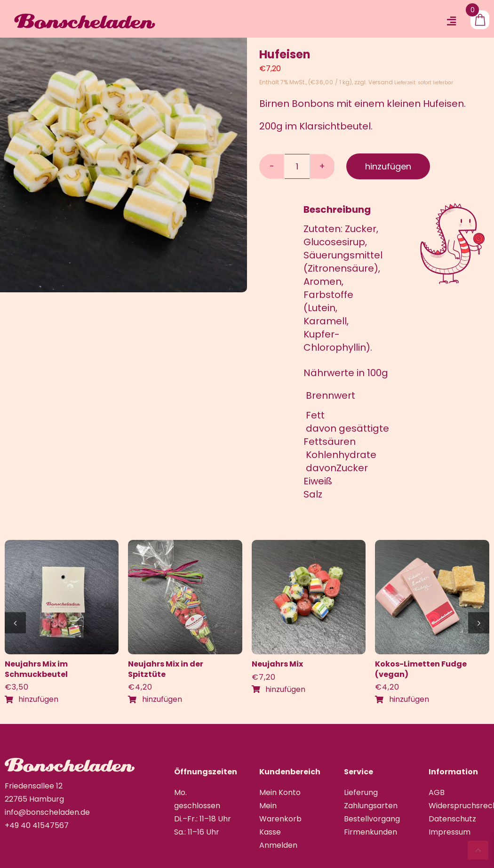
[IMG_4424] (309, 545)
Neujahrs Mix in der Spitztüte (166, 669)
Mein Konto (280, 792)
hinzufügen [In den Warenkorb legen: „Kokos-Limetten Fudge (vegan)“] (402, 699)
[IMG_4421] (62, 545)
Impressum (450, 832)
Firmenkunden (370, 832)
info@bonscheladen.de (47, 812)
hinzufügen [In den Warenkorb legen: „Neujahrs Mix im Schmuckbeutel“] (32, 699)
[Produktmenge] (297, 166)
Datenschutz (452, 819)
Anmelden (278, 845)
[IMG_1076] (432, 545)
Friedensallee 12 (34, 786)
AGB (437, 792)
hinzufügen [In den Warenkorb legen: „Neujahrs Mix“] (279, 689)
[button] (15, 623)
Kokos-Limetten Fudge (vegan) (421, 669)
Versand (381, 82)
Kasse (270, 832)
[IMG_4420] (185, 545)
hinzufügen (388, 166)
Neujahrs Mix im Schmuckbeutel (36, 669)
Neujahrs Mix (277, 664)
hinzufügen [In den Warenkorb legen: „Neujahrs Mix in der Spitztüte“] (155, 699)
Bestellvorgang (372, 819)
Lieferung (361, 792)
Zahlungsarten (371, 806)
